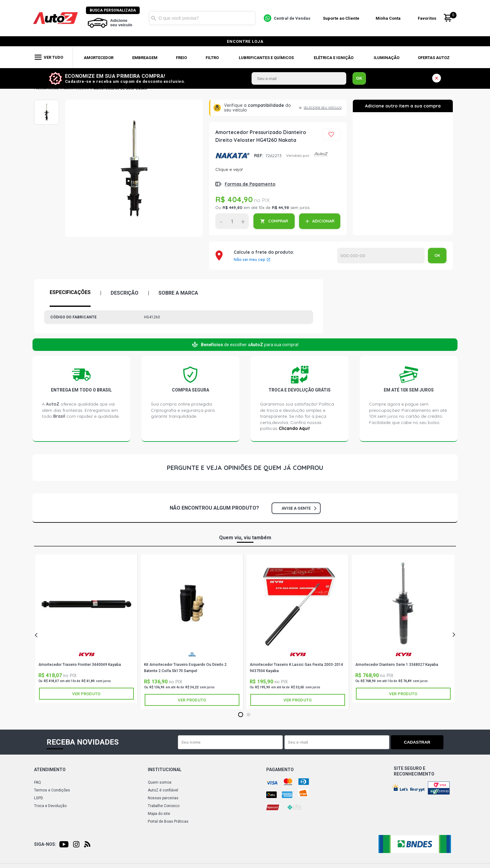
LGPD (39, 798)
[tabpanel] (87, 629)
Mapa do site (159, 814)
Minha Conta (389, 18)
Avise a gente (299, 508)
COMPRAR (278, 221)
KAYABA (87, 654)
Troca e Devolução (50, 806)
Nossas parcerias (163, 798)
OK (359, 78)
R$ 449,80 (232, 207)
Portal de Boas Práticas (168, 821)
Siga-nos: (45, 844)
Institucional (165, 770)
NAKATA (232, 156)
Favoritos (428, 18)
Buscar (154, 18)
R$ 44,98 (280, 207)
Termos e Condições (52, 790)
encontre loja (245, 41)
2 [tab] (248, 715)
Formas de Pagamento (250, 184)
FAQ (37, 782)
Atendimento (50, 770)
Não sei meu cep (250, 260)
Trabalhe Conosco (164, 806)
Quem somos (160, 782)
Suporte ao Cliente (341, 18)
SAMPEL (192, 654)
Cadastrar (422, 742)
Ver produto (86, 694)
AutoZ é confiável (163, 790)
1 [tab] (240, 715)
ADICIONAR (323, 221)
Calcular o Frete (381, 256)
